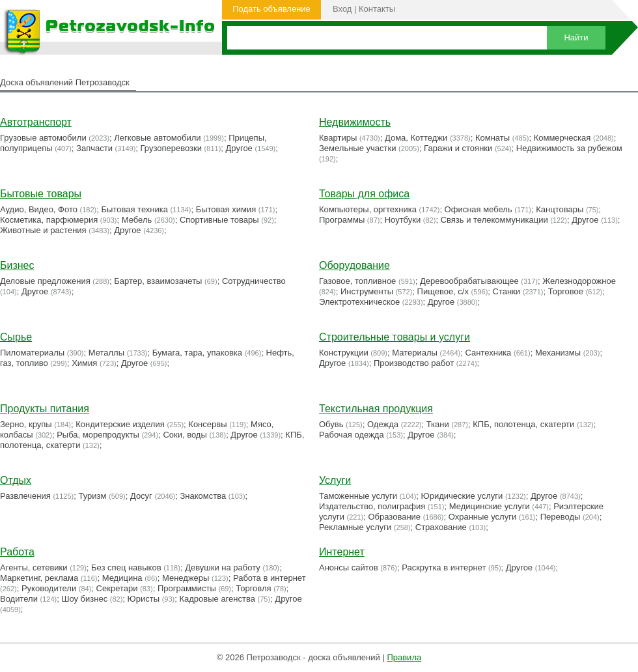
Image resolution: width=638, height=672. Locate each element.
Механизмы (558, 353)
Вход (342, 9)
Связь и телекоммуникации (494, 220)
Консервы (207, 424)
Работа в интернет (270, 578)
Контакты (377, 9)
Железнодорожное (579, 281)
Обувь (331, 424)
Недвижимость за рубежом (569, 148)
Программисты (187, 588)
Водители (19, 599)
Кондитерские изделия (120, 424)
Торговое (566, 291)
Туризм (92, 496)
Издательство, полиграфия (372, 506)
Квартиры (338, 138)
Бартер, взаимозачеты (158, 281)
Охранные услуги (482, 517)
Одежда (383, 424)
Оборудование (354, 265)
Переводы (561, 517)
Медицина (122, 578)
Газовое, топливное (357, 281)
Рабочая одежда (352, 435)
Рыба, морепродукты (98, 435)
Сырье (16, 337)
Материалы (415, 353)
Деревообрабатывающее (469, 281)
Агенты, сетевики (34, 567)
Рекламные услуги (355, 527)
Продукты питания (45, 409)
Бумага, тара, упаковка (197, 353)
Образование (395, 517)
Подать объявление (271, 9)
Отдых (16, 480)
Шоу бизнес (84, 599)
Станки (507, 291)
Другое (239, 148)
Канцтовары (560, 209)
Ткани (438, 424)
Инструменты (367, 291)
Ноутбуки (403, 220)
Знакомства (203, 496)
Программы (342, 220)
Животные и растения (43, 230)
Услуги (335, 480)
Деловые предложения (45, 281)
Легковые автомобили (157, 138)
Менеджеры (186, 578)
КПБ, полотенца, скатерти (523, 424)
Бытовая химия (226, 209)
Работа (17, 552)
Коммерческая (562, 138)
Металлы (106, 353)
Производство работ (414, 363)
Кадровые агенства (217, 599)
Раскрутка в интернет (444, 567)
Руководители (49, 588)
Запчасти (94, 148)
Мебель (137, 220)
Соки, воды (185, 435)
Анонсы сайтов (349, 567)
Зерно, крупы (26, 424)
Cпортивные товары (219, 220)
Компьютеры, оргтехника (368, 209)
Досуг (141, 496)
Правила (404, 657)
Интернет (342, 552)
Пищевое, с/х (443, 291)
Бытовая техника (135, 209)
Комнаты (492, 138)
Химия (84, 363)
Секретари (117, 588)
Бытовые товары (41, 194)
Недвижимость (355, 122)
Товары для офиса (364, 194)
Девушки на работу (223, 567)
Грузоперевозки (171, 148)
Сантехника (489, 353)
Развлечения (25, 496)
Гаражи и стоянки (458, 148)
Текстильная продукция (376, 409)
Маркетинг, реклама (39, 578)
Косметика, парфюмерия (49, 220)
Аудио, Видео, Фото (39, 209)
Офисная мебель (478, 209)
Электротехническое (359, 302)
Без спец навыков (126, 567)
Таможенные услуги (358, 496)
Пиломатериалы (32, 353)
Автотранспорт (36, 122)
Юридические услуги (462, 496)
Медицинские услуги (490, 506)
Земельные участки (357, 148)
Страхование (441, 527)
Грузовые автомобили (43, 138)
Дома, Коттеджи (416, 138)
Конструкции (344, 353)
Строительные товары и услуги (395, 337)
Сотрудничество (254, 281)
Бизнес (17, 265)
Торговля (253, 588)
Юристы (144, 599)
